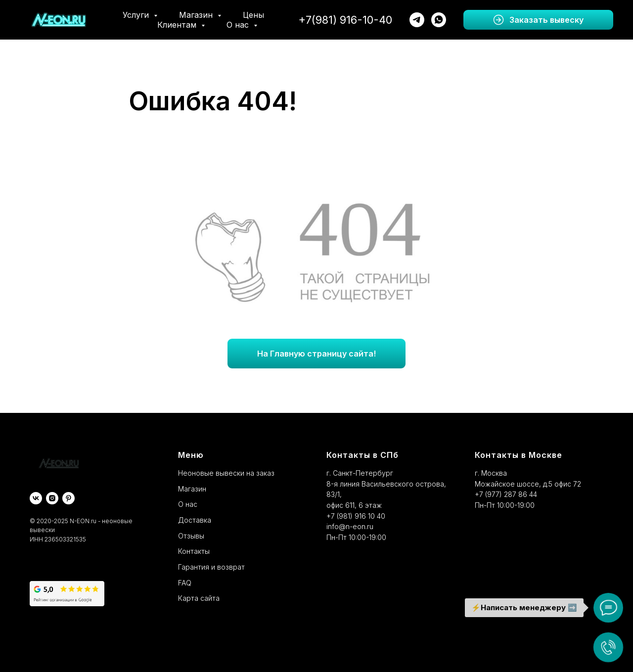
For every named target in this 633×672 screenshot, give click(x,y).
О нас (239, 25)
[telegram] (417, 20)
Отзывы (191, 536)
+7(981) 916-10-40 (345, 20)
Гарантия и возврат (211, 567)
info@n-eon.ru (350, 526)
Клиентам (178, 25)
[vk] (36, 498)
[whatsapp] (439, 20)
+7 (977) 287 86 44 (506, 494)
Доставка (195, 520)
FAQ (185, 583)
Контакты (194, 551)
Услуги (137, 15)
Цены (253, 15)
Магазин (197, 15)
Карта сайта (199, 598)
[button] (538, 20)
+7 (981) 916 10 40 (356, 516)
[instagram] (52, 498)
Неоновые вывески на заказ (226, 473)
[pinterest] (68, 498)
